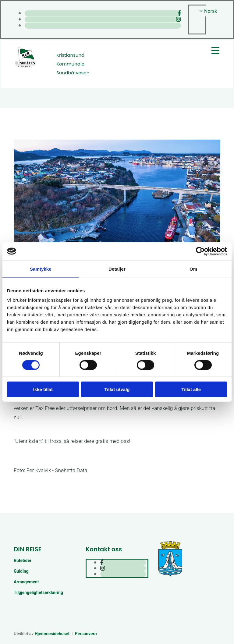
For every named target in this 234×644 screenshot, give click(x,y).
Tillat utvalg (117, 389)
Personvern (86, 634)
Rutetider (23, 560)
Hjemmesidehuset (52, 634)
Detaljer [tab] (117, 269)
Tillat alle (191, 389)
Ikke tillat (43, 389)
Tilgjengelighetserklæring (38, 592)
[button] (170, 51)
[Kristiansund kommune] (170, 576)
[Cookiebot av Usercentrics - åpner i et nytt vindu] (200, 251)
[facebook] (179, 13)
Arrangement (26, 582)
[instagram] (179, 19)
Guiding (21, 571)
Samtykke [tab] (41, 269)
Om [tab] (193, 269)
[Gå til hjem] (25, 67)
